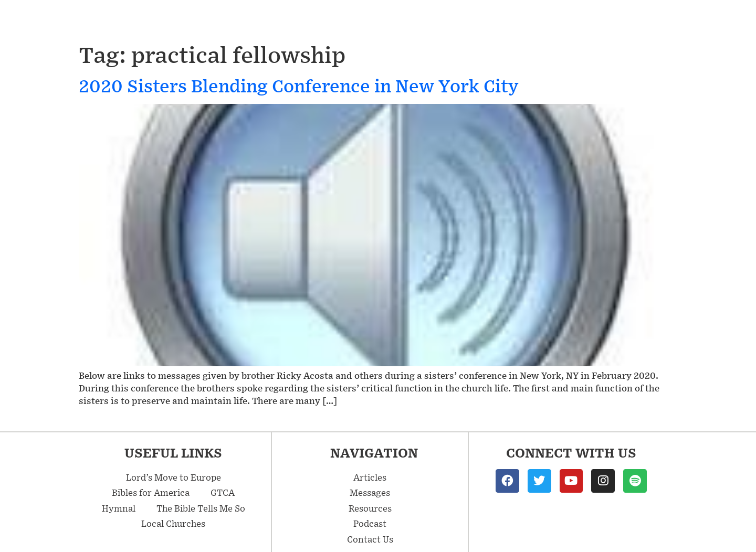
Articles (496, 20)
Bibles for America (151, 492)
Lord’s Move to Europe (174, 477)
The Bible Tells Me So (201, 508)
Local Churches (173, 523)
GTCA (223, 492)
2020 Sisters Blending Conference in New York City (298, 85)
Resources (571, 20)
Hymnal (119, 508)
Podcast (639, 20)
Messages (418, 20)
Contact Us (709, 20)
